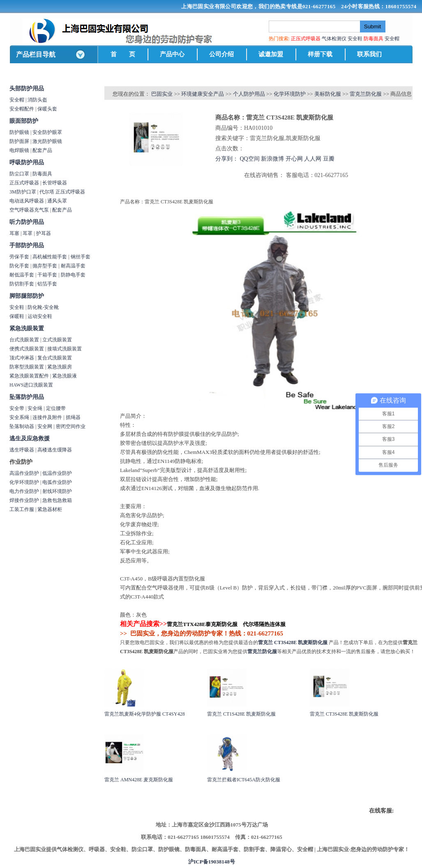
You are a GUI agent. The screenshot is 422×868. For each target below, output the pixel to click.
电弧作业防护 (57, 482)
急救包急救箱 (57, 500)
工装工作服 (22, 509)
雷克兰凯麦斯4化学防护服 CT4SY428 (145, 714)
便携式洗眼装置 (27, 349)
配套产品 (42, 150)
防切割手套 (22, 284)
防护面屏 (19, 141)
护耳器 (44, 233)
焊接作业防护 (24, 500)
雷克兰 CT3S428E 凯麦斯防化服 (344, 714)
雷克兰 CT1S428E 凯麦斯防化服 (241, 714)
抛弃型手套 (45, 266)
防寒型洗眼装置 (27, 367)
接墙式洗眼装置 (65, 349)
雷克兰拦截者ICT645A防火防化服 (244, 780)
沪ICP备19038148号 (211, 862)
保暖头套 (47, 109)
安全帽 (392, 39)
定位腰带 (56, 408)
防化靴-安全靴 (43, 307)
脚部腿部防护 (27, 296)
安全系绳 (19, 417)
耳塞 (14, 233)
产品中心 (172, 54)
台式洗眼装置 (24, 340)
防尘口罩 (19, 174)
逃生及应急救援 (30, 439)
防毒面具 (42, 174)
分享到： (227, 159)
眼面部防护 (24, 121)
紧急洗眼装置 (27, 328)
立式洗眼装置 (57, 340)
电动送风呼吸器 (27, 201)
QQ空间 (250, 159)
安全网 (45, 426)
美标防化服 (328, 94)
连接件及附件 (47, 417)
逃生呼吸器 (22, 450)
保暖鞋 (17, 316)
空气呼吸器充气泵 (29, 210)
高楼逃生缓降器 (55, 450)
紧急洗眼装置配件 (29, 376)
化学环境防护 (24, 482)
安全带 (17, 408)
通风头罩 (57, 201)
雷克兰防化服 (366, 94)
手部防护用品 (27, 245)
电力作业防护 (24, 491)
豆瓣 (329, 159)
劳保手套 (19, 257)
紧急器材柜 (50, 509)
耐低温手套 (22, 275)
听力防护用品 (27, 222)
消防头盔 (37, 100)
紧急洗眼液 (65, 376)
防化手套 (19, 266)
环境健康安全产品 (203, 94)
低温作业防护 (57, 473)
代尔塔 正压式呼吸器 (62, 192)
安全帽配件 (22, 109)
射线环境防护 (57, 491)
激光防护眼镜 (47, 141)
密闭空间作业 (71, 426)
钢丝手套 (81, 257)
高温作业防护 (24, 473)
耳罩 (28, 233)
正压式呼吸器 (24, 183)
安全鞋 (355, 39)
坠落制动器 (22, 426)
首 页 (123, 54)
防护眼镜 (19, 132)
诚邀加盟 (271, 54)
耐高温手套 (73, 266)
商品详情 (116, 190)
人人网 (313, 159)
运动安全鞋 (40, 316)
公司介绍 (221, 54)
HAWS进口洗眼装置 (31, 385)
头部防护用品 (27, 89)
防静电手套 (73, 275)
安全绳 (35, 408)
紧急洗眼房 (60, 367)
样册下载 (320, 54)
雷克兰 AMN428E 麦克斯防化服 (139, 780)
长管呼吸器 (55, 183)
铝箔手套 (47, 284)
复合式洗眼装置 (55, 358)
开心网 (294, 159)
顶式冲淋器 (22, 358)
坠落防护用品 (27, 397)
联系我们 (369, 54)
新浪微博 (272, 159)
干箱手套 (47, 275)
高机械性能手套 (50, 257)
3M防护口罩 (23, 192)
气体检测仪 (334, 39)
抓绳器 (73, 417)
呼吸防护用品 (27, 162)
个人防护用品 (249, 94)
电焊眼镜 (19, 150)
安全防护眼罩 (47, 132)
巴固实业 (162, 94)
